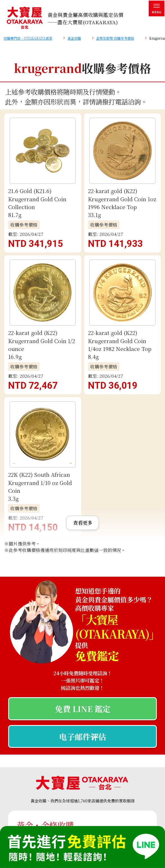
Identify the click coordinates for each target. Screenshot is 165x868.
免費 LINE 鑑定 (83, 419)
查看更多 (83, 232)
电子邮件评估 (83, 446)
